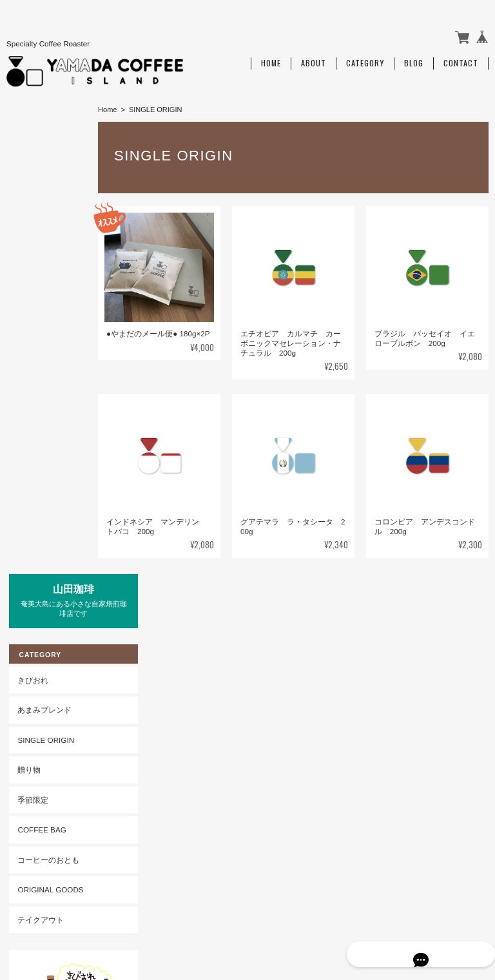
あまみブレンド (42, 232)
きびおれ (30, 203)
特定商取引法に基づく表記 (50, 624)
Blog (414, 56)
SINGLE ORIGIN (43, 263)
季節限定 (30, 322)
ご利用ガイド (38, 589)
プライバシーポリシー (346, 914)
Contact (461, 56)
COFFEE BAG (39, 353)
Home (271, 56)
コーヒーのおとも (46, 382)
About (314, 56)
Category (365, 56)
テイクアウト (38, 442)
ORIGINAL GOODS (48, 413)
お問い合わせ (38, 659)
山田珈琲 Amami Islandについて (236, 914)
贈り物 (26, 293)
